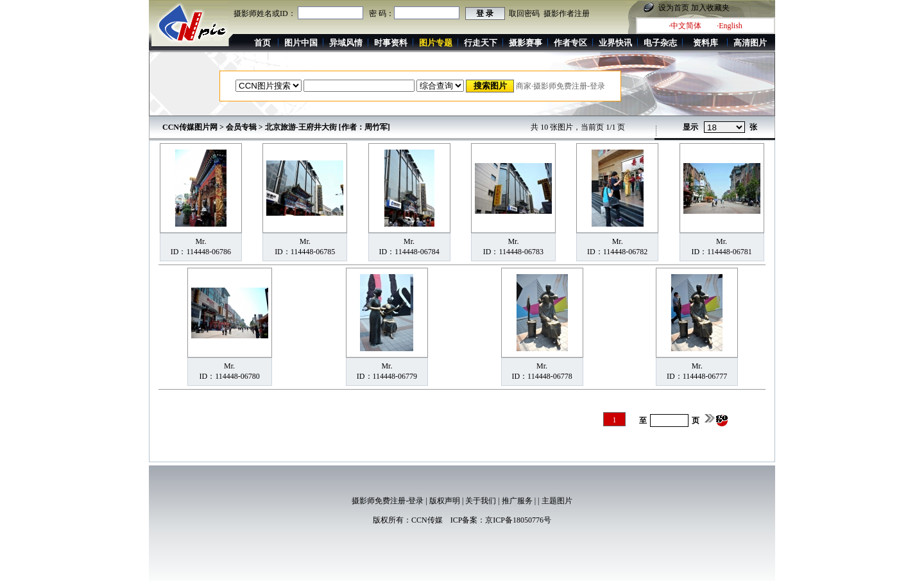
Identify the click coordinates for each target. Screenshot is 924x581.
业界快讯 (615, 43)
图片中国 (301, 43)
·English (730, 26)
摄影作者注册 (567, 13)
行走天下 (481, 43)
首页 (262, 43)
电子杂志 (660, 43)
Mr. (201, 241)
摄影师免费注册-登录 (388, 501)
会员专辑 (241, 127)
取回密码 (524, 13)
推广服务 (517, 501)
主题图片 (557, 501)
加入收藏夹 (710, 8)
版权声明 (445, 501)
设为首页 (674, 8)
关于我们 (481, 501)
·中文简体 (685, 26)
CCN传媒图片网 (190, 127)
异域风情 (346, 43)
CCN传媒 (427, 520)
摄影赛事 (526, 43)
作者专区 (570, 43)
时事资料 (391, 43)
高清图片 (750, 43)
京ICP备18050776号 (518, 520)
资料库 (706, 43)
